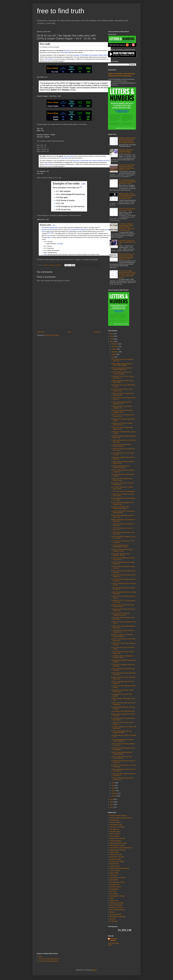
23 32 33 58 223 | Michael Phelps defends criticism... (121, 445)
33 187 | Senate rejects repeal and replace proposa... (122, 753)
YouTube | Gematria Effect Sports (49, 959)
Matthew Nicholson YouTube (118, 843)
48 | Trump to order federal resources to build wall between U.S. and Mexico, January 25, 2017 (127, 167)
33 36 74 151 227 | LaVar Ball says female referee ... (122, 479)
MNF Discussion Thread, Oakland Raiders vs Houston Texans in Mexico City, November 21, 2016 (127, 196)
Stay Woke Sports (115, 832)
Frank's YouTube (115, 871)
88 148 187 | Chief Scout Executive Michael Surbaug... (122, 635)
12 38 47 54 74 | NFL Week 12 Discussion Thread (127, 210)
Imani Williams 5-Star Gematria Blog (121, 848)
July (113, 357)
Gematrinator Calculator (117, 857)
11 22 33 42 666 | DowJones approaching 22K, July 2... (120, 546)
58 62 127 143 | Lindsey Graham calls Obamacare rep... (123, 606)
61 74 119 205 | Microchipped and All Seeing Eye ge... (122, 503)
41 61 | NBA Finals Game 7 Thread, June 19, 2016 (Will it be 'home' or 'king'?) (127, 182)
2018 (112, 339)
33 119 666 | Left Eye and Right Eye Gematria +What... (122, 657)
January (114, 796)
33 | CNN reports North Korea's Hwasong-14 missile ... (121, 467)
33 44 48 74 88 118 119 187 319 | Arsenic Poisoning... (121, 373)
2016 (112, 799)
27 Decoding (113, 921)
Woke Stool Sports (115, 822)
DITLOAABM (114, 880)
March (114, 791)
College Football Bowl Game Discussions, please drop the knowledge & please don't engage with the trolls (127, 140)
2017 (112, 342)
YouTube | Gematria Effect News (48, 961)
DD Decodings (114, 889)
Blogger (95, 970)
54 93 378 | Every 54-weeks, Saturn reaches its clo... (122, 390)
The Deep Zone (114, 829)
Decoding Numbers (115, 887)
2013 (112, 807)
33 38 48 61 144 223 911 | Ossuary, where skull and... (122, 424)
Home (69, 332)
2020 (112, 334)
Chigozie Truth (114, 901)
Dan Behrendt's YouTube (117, 896)
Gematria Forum (115, 866)
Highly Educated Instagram (118, 850)
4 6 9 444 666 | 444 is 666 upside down (123, 711)
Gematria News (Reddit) (117, 861)
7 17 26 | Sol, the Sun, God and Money (123, 491)
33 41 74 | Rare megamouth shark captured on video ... (121, 732)
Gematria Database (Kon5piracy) (120, 868)
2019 (112, 336)
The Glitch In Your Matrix (117, 827)
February (114, 793)
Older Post (97, 332)
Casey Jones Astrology (117, 903)
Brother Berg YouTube (116, 907)
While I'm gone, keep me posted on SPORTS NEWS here (122, 369)
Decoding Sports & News (117, 882)
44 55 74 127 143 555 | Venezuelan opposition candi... (122, 411)
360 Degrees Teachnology (117, 917)
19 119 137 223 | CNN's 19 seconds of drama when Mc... (123, 512)
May (113, 785)
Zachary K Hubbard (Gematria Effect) (121, 818)
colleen (112, 898)
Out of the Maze (114, 836)
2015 (112, 802)
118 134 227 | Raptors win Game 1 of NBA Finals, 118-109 (127, 242)
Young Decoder (114, 820)
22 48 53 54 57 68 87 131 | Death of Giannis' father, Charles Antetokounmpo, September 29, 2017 (127, 257)
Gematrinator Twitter (116, 855)
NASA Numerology (115, 841)
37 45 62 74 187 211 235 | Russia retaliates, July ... (121, 407)
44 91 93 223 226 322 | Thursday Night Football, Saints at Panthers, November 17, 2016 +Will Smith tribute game (126, 227)
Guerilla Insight (114, 852)
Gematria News (114, 864)
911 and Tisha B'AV (116, 914)
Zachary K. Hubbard (114, 940)
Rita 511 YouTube (115, 834)
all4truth (112, 912)
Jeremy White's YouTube (117, 845)
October (114, 349)
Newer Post (41, 332)
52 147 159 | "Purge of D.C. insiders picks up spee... (122, 488)
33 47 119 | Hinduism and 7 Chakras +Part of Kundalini (122, 740)
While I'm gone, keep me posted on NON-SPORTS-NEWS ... (122, 364)
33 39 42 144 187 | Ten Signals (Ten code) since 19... (122, 428)
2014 (112, 805)
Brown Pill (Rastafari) (116, 905)
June (113, 783)
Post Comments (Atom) (52, 335)
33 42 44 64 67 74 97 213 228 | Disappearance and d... (121, 614)
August (114, 354)
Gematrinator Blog (115, 859)
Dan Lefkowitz (114, 894)
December (115, 344)
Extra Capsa (113, 875)
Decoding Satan (114, 884)
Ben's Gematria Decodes (117, 910)
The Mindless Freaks (116, 825)
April (113, 788)
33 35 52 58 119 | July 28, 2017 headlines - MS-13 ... (121, 555)
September (115, 352)
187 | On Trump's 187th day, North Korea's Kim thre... (122, 757)
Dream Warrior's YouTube (117, 878)
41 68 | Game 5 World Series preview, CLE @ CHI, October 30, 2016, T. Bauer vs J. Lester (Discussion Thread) (127, 274)
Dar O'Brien (113, 891)
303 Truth (113, 919)
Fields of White (114, 873)
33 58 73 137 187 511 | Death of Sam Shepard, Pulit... (123, 394)
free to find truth (61, 11)
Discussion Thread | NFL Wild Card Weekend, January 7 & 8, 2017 (126, 151)
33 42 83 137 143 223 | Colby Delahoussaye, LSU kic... (120, 508)
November (115, 347)
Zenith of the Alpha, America (118, 815)
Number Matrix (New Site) (117, 838)
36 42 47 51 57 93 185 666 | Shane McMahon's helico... (122, 550)
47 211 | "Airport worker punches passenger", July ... (121, 403)
